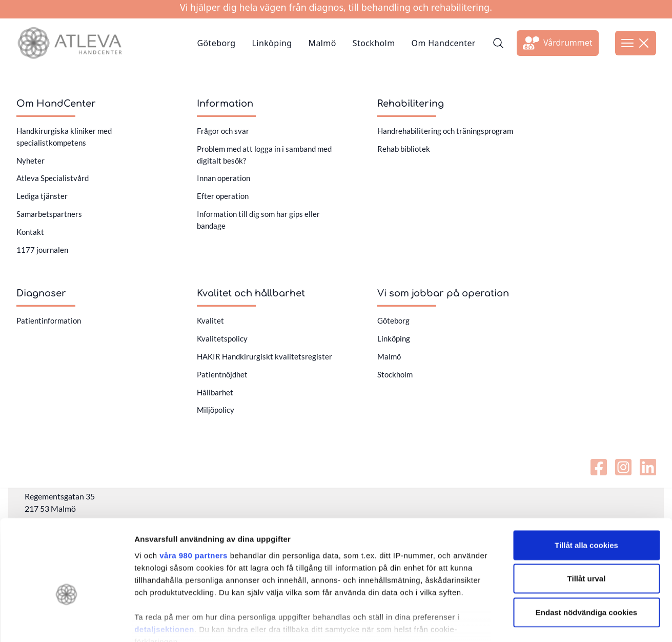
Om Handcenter (444, 43)
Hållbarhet (215, 392)
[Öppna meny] (636, 43)
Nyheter (30, 161)
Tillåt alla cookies (586, 485)
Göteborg (216, 43)
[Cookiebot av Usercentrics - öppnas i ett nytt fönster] (66, 622)
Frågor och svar (223, 131)
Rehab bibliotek (404, 149)
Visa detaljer (557, 622)
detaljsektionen (164, 569)
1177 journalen (42, 250)
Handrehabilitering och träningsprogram (445, 131)
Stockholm (374, 43)
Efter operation (223, 196)
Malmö (322, 43)
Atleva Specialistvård (53, 178)
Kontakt (30, 232)
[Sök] (498, 43)
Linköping (272, 43)
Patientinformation (49, 320)
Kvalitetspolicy (222, 338)
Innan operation (223, 178)
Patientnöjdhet (222, 374)
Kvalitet (210, 320)
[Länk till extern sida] (558, 43)
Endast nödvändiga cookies (586, 553)
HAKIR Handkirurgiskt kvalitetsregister (264, 356)
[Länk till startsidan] (69, 43)
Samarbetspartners (49, 214)
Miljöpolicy (216, 410)
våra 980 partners (194, 496)
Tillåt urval (587, 519)
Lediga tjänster (42, 196)
